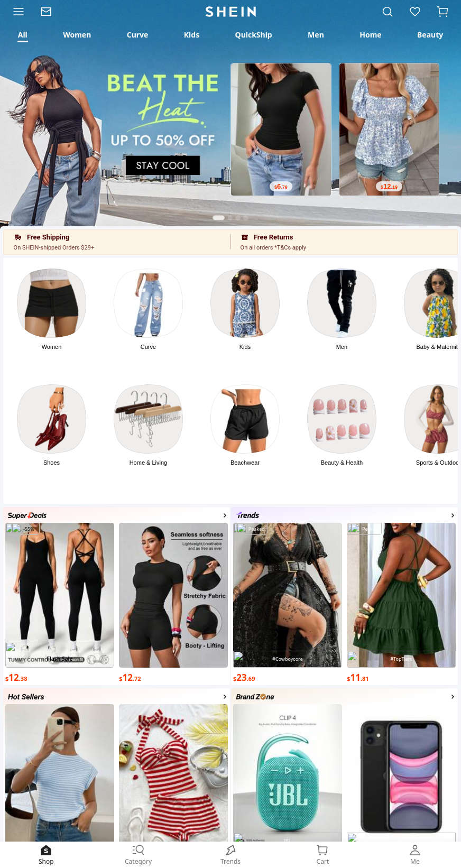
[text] (281, 186)
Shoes (52, 463)
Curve (148, 347)
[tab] (22, 35)
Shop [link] (46, 855)
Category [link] (138, 855)
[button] (442, 12)
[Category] (16, 12)
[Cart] (445, 12)
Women (52, 347)
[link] (50, 12)
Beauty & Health (342, 463)
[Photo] (52, 303)
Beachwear (245, 463)
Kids (245, 347)
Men (342, 347)
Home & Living (149, 463)
